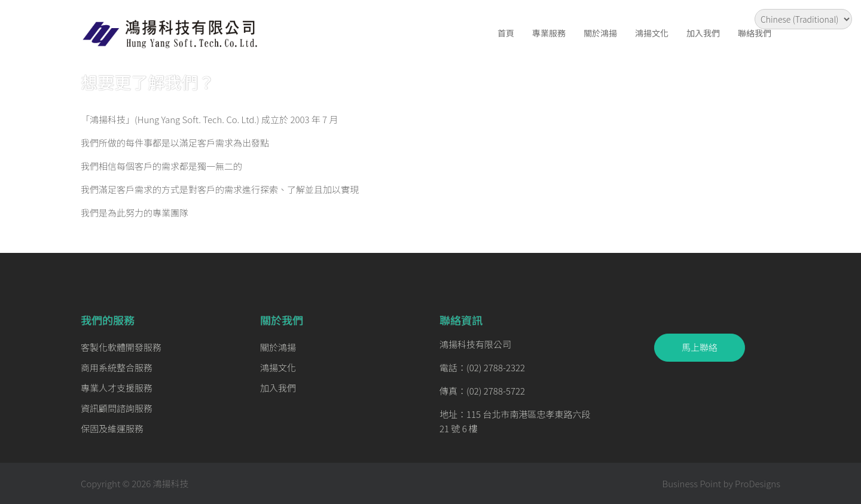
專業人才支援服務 (117, 388)
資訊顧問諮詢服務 (117, 408)
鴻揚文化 (652, 33)
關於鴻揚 (600, 33)
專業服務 (549, 33)
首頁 (506, 33)
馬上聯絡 (700, 347)
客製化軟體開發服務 (121, 347)
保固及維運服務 (112, 428)
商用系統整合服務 (117, 367)
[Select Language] (803, 19)
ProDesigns (758, 483)
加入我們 (703, 33)
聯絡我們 (755, 33)
